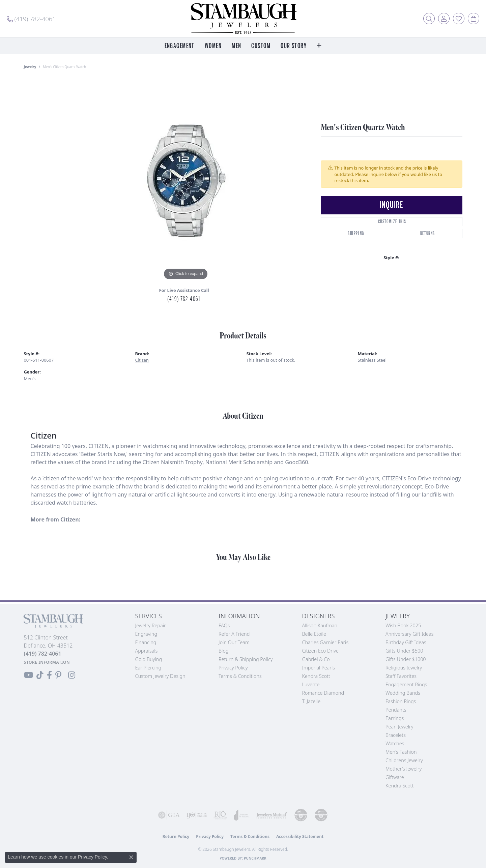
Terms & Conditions (240, 676)
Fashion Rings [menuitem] (401, 701)
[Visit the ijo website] (197, 815)
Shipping (356, 233)
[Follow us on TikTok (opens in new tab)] (40, 675)
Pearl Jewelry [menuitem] (399, 727)
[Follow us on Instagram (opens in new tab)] (72, 675)
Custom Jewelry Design (160, 676)
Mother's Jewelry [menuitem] (404, 769)
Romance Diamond (323, 693)
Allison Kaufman (320, 625)
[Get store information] (47, 662)
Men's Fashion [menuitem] (401, 752)
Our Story (294, 46)
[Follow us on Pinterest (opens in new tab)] (58, 675)
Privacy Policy (233, 668)
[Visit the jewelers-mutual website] (272, 815)
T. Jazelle (311, 701)
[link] (31, 19)
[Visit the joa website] (242, 815)
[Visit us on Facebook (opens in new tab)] (49, 675)
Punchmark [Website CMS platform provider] (255, 858)
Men (236, 46)
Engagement (180, 46)
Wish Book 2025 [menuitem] (403, 625)
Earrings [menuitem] (395, 718)
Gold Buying (149, 659)
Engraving (146, 634)
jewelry (30, 67)
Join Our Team (234, 642)
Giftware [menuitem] (395, 777)
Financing (146, 642)
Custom (261, 46)
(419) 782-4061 (184, 299)
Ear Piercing (148, 668)
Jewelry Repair (151, 625)
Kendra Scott (316, 676)
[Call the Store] (43, 654)
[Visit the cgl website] (321, 815)
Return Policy (176, 836)
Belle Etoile (314, 634)
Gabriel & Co (316, 659)
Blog (224, 651)
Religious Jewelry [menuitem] (404, 668)
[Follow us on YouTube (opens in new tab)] (28, 675)
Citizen (142, 360)
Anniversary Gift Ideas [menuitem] (410, 634)
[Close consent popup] (131, 857)
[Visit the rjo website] (220, 815)
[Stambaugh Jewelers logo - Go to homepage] (243, 19)
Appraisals (147, 651)
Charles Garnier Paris (325, 642)
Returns (428, 233)
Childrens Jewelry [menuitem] (404, 760)
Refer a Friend (234, 634)
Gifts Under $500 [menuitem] (404, 651)
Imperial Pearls (319, 668)
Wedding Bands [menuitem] (403, 693)
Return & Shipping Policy (246, 659)
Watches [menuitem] (395, 743)
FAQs (224, 625)
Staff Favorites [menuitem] (401, 676)
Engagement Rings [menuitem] (406, 684)
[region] (186, 181)
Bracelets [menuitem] (396, 735)
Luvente (311, 684)
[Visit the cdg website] (301, 815)
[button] (429, 19)
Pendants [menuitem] (396, 710)
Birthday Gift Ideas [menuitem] (406, 642)
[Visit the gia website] (169, 815)
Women (213, 46)
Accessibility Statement (300, 836)
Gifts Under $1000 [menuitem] (406, 659)
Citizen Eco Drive (320, 651)
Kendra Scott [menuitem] (399, 786)
